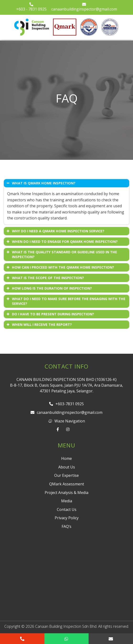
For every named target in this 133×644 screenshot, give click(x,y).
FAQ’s (66, 526)
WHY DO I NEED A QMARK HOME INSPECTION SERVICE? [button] (55, 231)
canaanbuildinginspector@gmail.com (84, 7)
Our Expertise (66, 475)
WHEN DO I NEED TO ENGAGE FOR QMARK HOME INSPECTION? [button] (62, 242)
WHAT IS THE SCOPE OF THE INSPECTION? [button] (45, 278)
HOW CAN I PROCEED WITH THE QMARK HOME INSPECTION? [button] (60, 267)
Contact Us (67, 509)
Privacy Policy (67, 518)
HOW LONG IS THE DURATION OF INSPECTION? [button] (49, 288)
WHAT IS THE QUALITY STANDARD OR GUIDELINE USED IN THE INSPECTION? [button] (61, 254)
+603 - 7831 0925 (31, 7)
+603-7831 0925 (66, 404)
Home (66, 458)
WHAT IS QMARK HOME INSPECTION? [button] (40, 183)
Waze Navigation (67, 421)
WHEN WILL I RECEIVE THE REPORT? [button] (39, 325)
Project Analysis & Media (66, 493)
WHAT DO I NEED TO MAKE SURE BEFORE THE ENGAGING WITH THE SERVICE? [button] (65, 301)
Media (67, 501)
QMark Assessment (67, 484)
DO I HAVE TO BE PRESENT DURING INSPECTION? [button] (50, 314)
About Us (67, 467)
